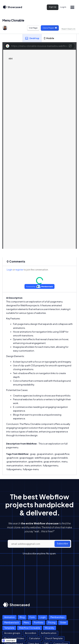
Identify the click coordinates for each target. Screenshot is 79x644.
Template (9, 628)
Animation (10, 617)
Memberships (57, 617)
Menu (26, 622)
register (19, 270)
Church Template (54, 638)
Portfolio (39, 622)
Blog (22, 617)
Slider (63, 622)
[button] (72, 7)
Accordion (31, 633)
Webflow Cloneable (30, 628)
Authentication (49, 633)
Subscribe (62, 543)
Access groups (12, 633)
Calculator (35, 638)
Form (32, 617)
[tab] (32, 38)
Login (10, 270)
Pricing (52, 622)
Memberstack (12, 622)
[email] (39, 544)
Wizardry (50, 628)
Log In (63, 7)
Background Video (14, 638)
